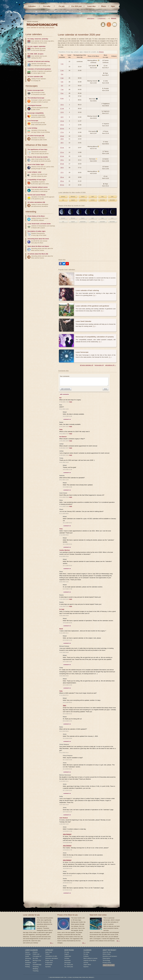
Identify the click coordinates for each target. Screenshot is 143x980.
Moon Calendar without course (38, 187)
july (63, 200)
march (83, 197)
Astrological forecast (34, 105)
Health (27, 956)
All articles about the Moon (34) (38, 254)
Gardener (28, 963)
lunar (51, 960)
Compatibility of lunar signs (37, 180)
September (68, 956)
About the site (107, 952)
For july (62, 6)
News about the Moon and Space (38, 246)
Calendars (32, 6)
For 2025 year (69, 967)
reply (71, 402)
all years (41, 54)
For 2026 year (77, 6)
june (112, 197)
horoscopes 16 (99, 365)
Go (102, 280)
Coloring (28, 954)
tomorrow (38, 39)
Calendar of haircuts (34, 61)
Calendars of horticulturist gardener (39, 69)
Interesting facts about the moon (38, 239)
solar (40, 172)
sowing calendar (31, 11)
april (93, 197)
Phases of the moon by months (38, 157)
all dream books (46, 224)
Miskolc (114, 18)
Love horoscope (33, 121)
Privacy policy (107, 963)
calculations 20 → (111, 365)
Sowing (27, 965)
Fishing (27, 967)
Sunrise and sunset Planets (37, 195)
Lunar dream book (34, 224)
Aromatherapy (37, 965)
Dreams (35, 952)
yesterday (45, 39)
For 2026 (30, 54)
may (102, 197)
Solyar (47, 960)
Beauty (27, 960)
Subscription (106, 958)
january (63, 197)
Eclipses (86, 956)
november (102, 200)
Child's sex (36, 954)
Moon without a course (90, 958)
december (112, 200)
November (68, 960)
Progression (49, 963)
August (67, 954)
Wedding (35, 969)
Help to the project (109, 965)
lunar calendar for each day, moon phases (41, 28)
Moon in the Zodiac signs (36, 164)
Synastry (48, 967)
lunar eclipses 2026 (99, 11)
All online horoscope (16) (36, 136)
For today (47, 6)
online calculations (74, 11)
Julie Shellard (67, 834)
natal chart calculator (61, 11)
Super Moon (87, 965)
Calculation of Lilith (51, 956)
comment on (67, 419)
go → (52, 943)
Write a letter (107, 954)
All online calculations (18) (36, 202)
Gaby (65, 705)
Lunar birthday (32, 128)
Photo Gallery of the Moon (36, 216)
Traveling (36, 971)
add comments (66, 389)
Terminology (106, 960)
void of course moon (86, 11)
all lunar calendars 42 (87, 365)
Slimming (28, 958)
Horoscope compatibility (36, 113)
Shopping (36, 967)
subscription (91, 18)
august (73, 200)
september (83, 200)
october (93, 200)
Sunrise (86, 963)
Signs (113, 6)
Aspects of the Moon (90, 960)
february (73, 197)
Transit (47, 954)
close (106, 389)
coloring (47, 61)
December (68, 963)
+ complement (101, 18)
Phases (104, 6)
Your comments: (84, 381)
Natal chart (49, 952)
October (67, 958)
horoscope (51, 11)
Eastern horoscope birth (36, 90)
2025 (36, 54)
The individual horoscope (36, 98)
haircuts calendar (42, 11)
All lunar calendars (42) (35, 77)
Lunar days (91, 6)
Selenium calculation (52, 958)
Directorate (49, 965)
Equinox (86, 967)
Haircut (27, 952)
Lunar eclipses (32, 172)
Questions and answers (110, 956)
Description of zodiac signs (37, 231)
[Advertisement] (88, 241)
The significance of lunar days (37, 149)
